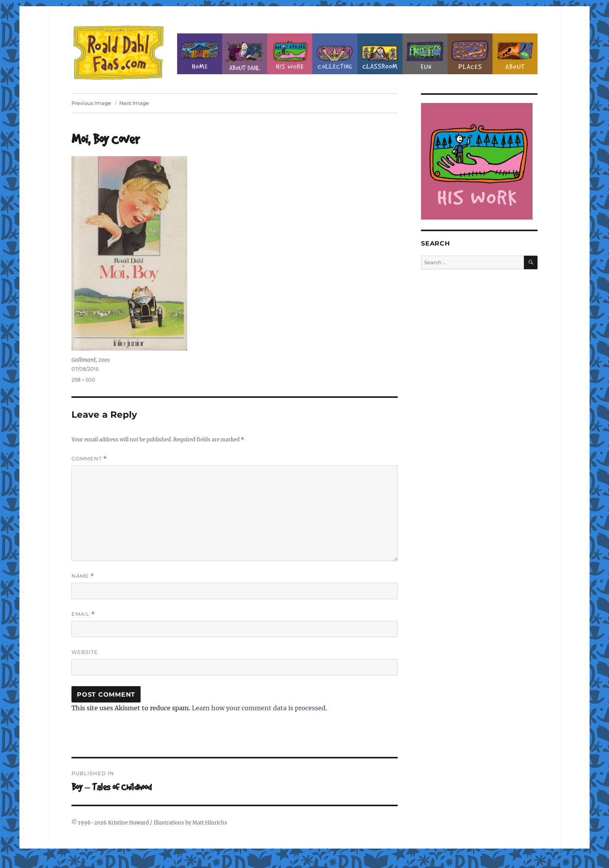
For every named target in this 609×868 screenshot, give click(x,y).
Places (470, 54)
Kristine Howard (128, 823)
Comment (89, 459)
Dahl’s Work (290, 54)
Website (85, 652)
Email (83, 614)
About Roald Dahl (245, 54)
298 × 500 (83, 380)
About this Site (515, 54)
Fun (425, 54)
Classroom (380, 54)
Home (200, 54)
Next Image (134, 103)
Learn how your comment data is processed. (259, 708)
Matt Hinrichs (210, 823)
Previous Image (91, 103)
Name (83, 576)
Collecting (335, 54)
